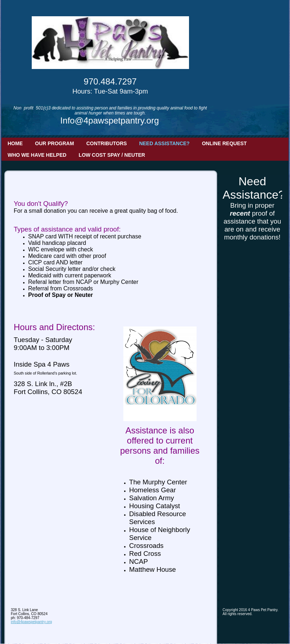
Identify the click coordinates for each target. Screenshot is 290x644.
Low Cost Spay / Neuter (112, 155)
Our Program (54, 143)
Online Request (224, 143)
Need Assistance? (164, 143)
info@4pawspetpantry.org (31, 622)
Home (15, 143)
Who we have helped (37, 155)
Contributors (107, 143)
